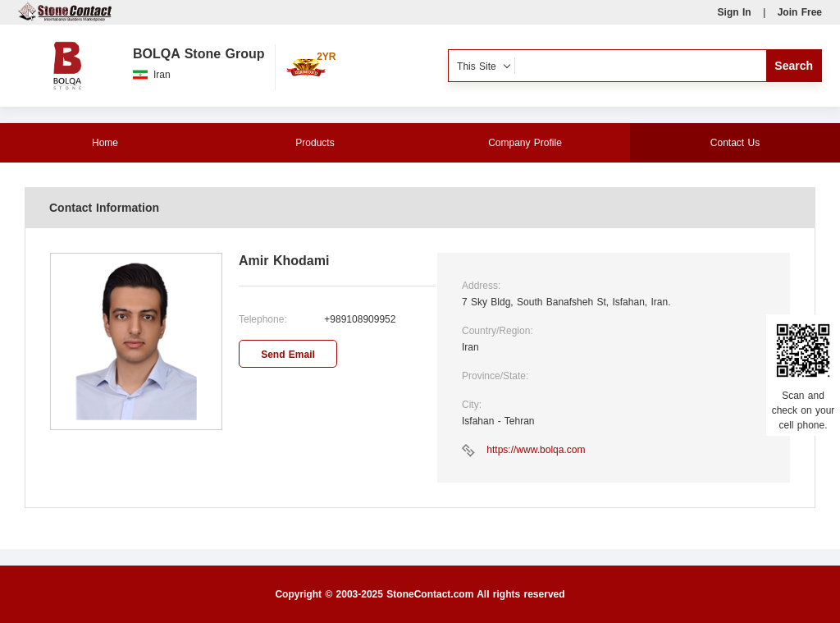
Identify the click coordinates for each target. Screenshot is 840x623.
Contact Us (735, 143)
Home (105, 143)
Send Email (288, 355)
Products (315, 143)
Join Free (800, 12)
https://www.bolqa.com (536, 450)
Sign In (735, 12)
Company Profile (525, 143)
